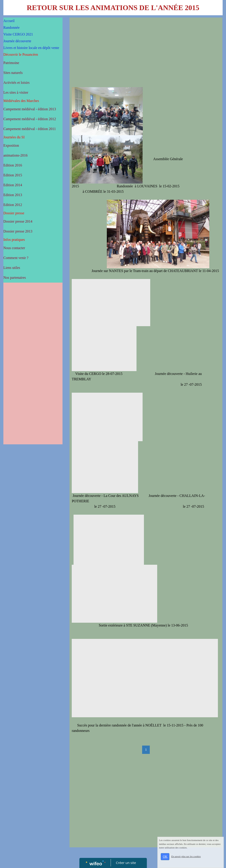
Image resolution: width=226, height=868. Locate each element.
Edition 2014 (13, 185)
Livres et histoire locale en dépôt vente (31, 48)
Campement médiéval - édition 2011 (30, 129)
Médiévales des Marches (21, 101)
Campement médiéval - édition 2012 (30, 119)
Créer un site (126, 863)
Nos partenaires (15, 278)
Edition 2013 (13, 195)
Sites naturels (13, 73)
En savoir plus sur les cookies (192, 859)
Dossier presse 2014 (18, 221)
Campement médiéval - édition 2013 (30, 109)
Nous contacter (14, 248)
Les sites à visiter (16, 92)
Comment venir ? (16, 258)
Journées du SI (14, 137)
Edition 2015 (13, 175)
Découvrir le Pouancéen (21, 54)
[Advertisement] (33, 375)
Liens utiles (12, 268)
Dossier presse (14, 213)
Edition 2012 (13, 205)
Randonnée (11, 28)
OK (171, 859)
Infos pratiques (14, 240)
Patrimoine (11, 63)
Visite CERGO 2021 (18, 34)
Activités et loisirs (16, 83)
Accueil (9, 21)
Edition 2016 (13, 165)
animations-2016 (16, 155)
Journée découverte (17, 41)
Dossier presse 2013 (18, 231)
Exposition (11, 145)
